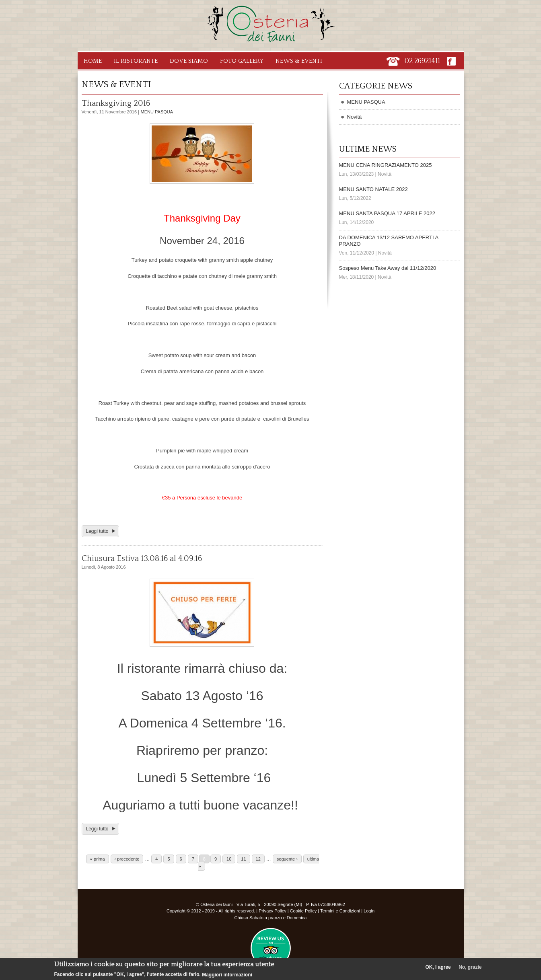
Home (93, 61)
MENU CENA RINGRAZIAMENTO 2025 (386, 165)
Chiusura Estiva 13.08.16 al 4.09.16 (142, 559)
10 (229, 859)
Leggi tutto (97, 531)
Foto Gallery (242, 61)
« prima (98, 859)
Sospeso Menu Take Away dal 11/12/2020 (388, 268)
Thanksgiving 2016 (116, 103)
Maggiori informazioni (227, 975)
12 (258, 859)
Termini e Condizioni (340, 911)
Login (369, 911)
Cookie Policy (303, 911)
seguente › (287, 859)
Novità (355, 117)
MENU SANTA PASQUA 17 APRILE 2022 (387, 213)
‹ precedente (127, 859)
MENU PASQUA (157, 112)
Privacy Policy (272, 911)
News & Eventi (299, 61)
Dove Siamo (189, 61)
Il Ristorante (136, 61)
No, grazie (470, 967)
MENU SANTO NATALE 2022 (373, 189)
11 (243, 859)
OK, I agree (438, 967)
